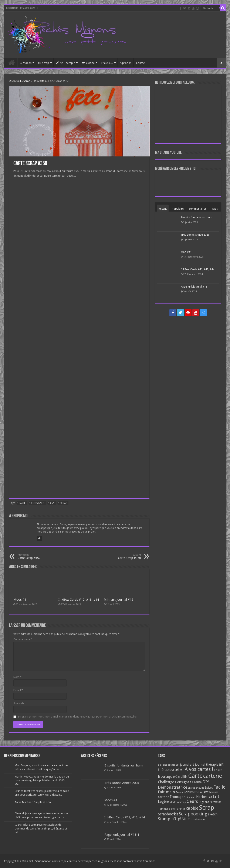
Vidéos (26, 63)
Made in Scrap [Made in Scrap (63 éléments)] (178, 802)
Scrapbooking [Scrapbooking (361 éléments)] (193, 814)
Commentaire (23, 639)
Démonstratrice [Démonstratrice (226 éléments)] (173, 787)
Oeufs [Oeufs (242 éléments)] (192, 801)
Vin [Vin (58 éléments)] (203, 820)
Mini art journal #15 (119, 600)
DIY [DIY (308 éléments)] (206, 782)
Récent (163, 209)
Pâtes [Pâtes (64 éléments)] (182, 809)
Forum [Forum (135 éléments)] (189, 792)
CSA (52, 503)
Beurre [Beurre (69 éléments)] (218, 770)
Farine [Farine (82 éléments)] (179, 792)
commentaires (198, 209)
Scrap (44, 63)
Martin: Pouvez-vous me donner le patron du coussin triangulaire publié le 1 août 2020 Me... (42, 780)
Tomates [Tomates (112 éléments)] (194, 819)
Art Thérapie (65, 63)
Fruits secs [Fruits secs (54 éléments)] (190, 797)
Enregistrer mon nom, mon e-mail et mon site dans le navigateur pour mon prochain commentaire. (77, 717)
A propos (126, 63)
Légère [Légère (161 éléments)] (163, 802)
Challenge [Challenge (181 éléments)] (166, 782)
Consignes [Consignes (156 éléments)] (183, 782)
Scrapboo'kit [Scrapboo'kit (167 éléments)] (168, 814)
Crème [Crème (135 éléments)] (197, 782)
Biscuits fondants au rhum (196, 217)
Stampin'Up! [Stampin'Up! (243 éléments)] (170, 819)
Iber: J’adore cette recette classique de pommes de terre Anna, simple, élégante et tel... (41, 829)
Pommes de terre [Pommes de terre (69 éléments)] (168, 809)
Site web (19, 703)
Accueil (12, 62)
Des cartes (39, 81)
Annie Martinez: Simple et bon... (34, 802)
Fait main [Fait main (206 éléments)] (166, 792)
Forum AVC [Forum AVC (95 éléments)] (201, 792)
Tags (215, 209)
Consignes (38, 503)
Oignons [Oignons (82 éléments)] (204, 802)
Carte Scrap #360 (119, 556)
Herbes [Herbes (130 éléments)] (202, 797)
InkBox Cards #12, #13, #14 (79, 600)
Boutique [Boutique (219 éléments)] (166, 776)
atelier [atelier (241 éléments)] (178, 770)
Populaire (178, 209)
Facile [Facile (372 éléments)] (219, 787)
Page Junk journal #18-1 (195, 287)
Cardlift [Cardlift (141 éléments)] (181, 777)
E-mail (18, 690)
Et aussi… (107, 63)
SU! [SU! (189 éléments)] (185, 819)
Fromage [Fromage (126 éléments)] (177, 797)
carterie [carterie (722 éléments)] (213, 776)
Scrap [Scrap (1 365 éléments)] (207, 808)
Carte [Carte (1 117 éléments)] (195, 776)
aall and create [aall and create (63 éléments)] (167, 765)
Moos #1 (20, 600)
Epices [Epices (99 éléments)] (209, 788)
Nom (17, 677)
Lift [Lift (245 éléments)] (216, 797)
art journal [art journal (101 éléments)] (182, 765)
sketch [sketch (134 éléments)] (213, 814)
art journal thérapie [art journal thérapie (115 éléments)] (204, 765)
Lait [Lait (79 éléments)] (210, 797)
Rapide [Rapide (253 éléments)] (192, 808)
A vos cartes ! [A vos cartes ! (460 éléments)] (199, 769)
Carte (22, 503)
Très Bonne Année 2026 (195, 235)
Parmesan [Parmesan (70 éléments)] (216, 802)
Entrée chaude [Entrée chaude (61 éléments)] (196, 788)
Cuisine (88, 63)
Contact (141, 63)
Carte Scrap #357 (39, 556)
